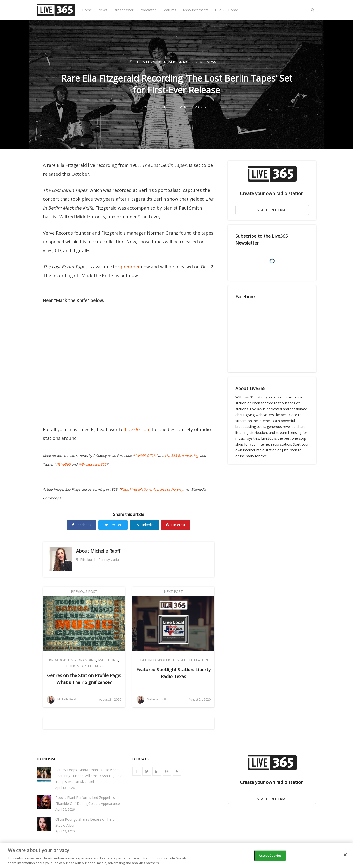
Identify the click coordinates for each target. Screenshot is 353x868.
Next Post (173, 591)
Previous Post (84, 591)
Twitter (113, 525)
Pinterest (176, 525)
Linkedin (145, 525)
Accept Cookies (270, 856)
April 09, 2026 (65, 810)
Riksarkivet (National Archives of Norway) (152, 489)
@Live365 (63, 464)
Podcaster (148, 10)
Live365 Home (227, 10)
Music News (194, 62)
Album (175, 62)
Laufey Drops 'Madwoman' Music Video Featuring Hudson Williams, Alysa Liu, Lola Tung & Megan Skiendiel (89, 776)
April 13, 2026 (65, 788)
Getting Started (77, 666)
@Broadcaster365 (92, 464)
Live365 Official (145, 456)
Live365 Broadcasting (182, 456)
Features (169, 10)
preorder (130, 267)
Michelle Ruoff (105, 551)
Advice (101, 666)
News (103, 10)
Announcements (196, 10)
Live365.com (138, 429)
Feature (201, 660)
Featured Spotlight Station (165, 660)
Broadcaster (124, 10)
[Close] (345, 855)
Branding (87, 660)
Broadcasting (62, 660)
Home (87, 10)
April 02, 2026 (65, 831)
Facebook (82, 525)
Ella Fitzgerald (152, 62)
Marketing (108, 660)
